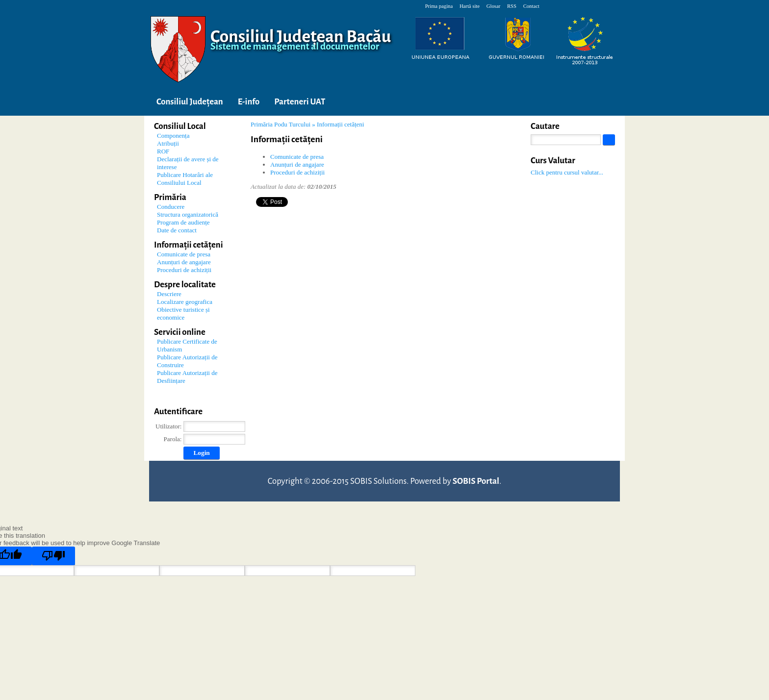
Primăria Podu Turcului (281, 124)
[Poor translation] (53, 556)
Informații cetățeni (340, 124)
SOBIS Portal (476, 481)
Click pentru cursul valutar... (567, 172)
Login (201, 453)
